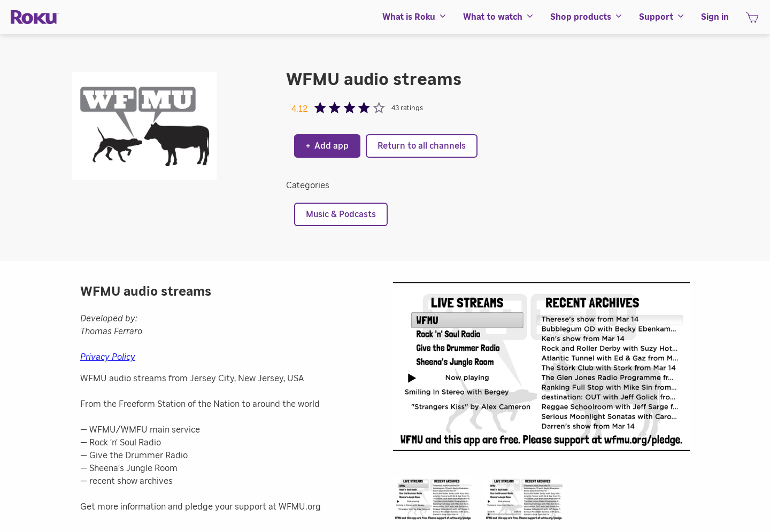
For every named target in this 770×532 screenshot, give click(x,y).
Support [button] (662, 17)
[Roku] (35, 17)
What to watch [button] (499, 17)
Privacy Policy (108, 357)
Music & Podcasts (341, 214)
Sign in (715, 17)
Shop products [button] (587, 17)
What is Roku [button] (415, 17)
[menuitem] (415, 17)
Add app (327, 146)
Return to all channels (422, 146)
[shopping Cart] (752, 21)
